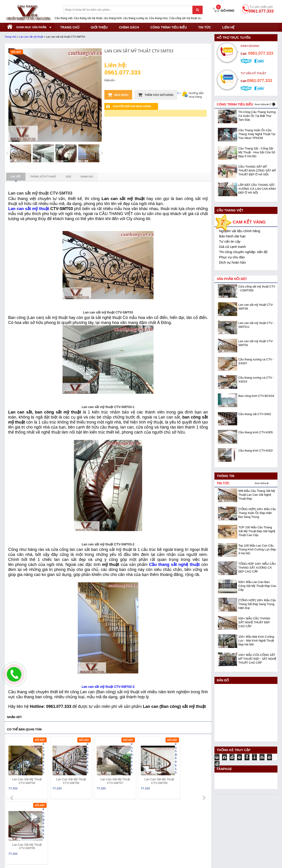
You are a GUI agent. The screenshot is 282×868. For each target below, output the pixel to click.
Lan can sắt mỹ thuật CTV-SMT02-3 (108, 687)
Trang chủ (10, 37)
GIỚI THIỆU (99, 27)
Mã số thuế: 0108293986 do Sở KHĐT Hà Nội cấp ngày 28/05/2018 (53, 821)
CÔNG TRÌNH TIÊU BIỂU (169, 27)
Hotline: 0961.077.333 (20, 832)
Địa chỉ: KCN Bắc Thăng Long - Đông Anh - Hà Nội (41, 827)
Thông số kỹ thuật (43, 177)
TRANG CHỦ (70, 27)
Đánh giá (87, 177)
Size (68, 177)
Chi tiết (16, 178)
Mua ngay (118, 95)
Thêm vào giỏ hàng (156, 95)
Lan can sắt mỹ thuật (31, 37)
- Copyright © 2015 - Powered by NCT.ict (236, 855)
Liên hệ (229, 27)
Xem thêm (261, 104)
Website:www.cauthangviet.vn (26, 844)
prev (12, 769)
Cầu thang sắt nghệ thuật (174, 565)
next (204, 769)
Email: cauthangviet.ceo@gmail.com (30, 838)
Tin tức (204, 27)
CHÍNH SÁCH (129, 27)
